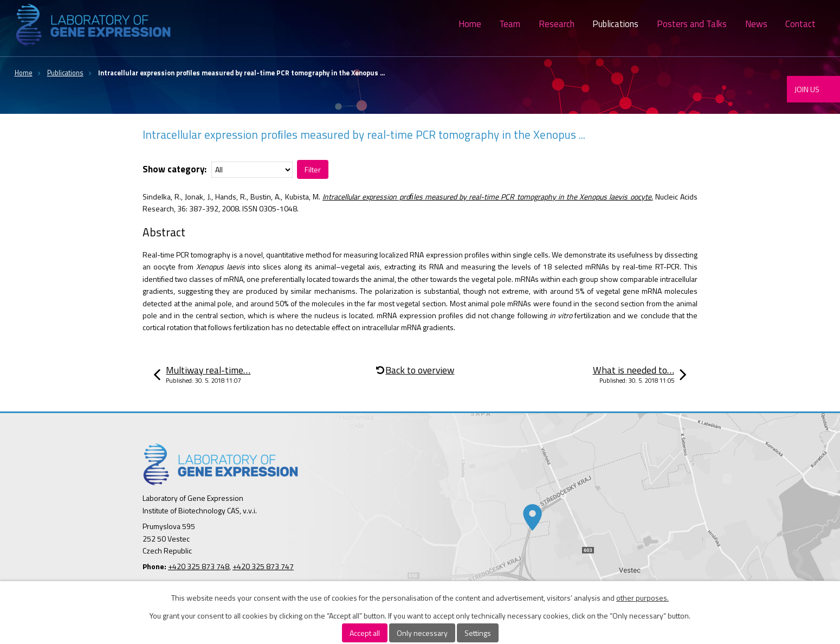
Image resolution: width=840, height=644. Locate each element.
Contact (800, 24)
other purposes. (642, 598)
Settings (478, 633)
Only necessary (422, 633)
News (756, 24)
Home (470, 24)
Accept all (365, 633)
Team (510, 24)
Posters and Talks (692, 24)
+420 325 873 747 (263, 566)
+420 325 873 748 (199, 566)
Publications (615, 24)
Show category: (175, 169)
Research (557, 24)
